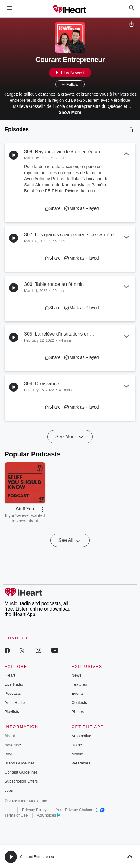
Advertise (13, 745)
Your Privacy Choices (80, 810)
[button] (52, 208)
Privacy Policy (34, 810)
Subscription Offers (21, 781)
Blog (8, 754)
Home (77, 745)
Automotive (81, 736)
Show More (70, 112)
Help (9, 810)
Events (78, 693)
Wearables (81, 763)
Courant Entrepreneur (37, 857)
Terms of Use (16, 815)
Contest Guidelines (21, 772)
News (77, 675)
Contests (79, 702)
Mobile (77, 754)
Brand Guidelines (20, 763)
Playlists (12, 712)
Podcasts (13, 693)
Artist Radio (15, 702)
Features (79, 684)
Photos (78, 712)
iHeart (10, 675)
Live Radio (14, 684)
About (10, 736)
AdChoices (49, 815)
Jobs (9, 790)
